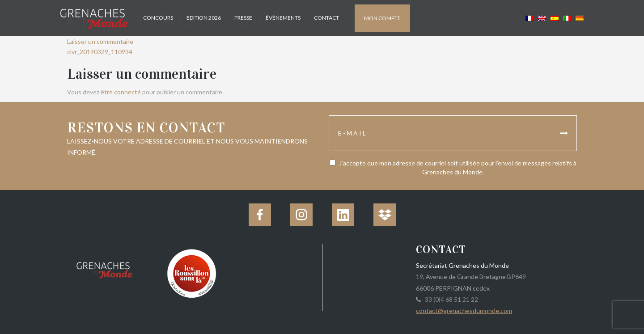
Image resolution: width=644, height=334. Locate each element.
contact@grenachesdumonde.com (464, 311)
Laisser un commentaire (100, 41)
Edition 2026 (204, 18)
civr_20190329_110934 (100, 52)
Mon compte (382, 18)
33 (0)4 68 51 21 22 (450, 299)
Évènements (283, 18)
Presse (243, 18)
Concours (158, 18)
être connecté (121, 92)
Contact (326, 18)
